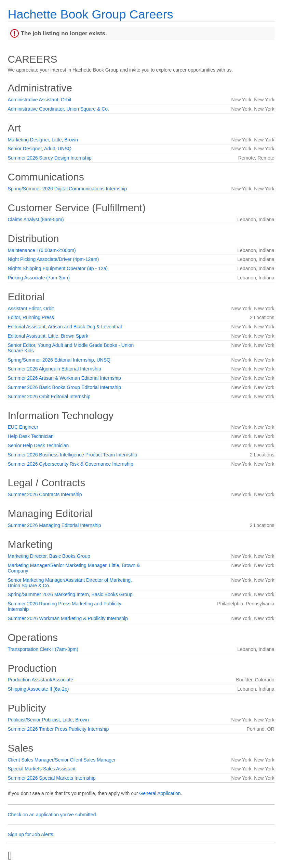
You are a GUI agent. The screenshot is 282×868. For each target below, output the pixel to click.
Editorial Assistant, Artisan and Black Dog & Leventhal (65, 327)
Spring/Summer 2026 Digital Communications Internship (68, 189)
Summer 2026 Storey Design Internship (50, 158)
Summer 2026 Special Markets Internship (52, 778)
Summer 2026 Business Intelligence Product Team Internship (73, 455)
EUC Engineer (23, 427)
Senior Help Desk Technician (38, 445)
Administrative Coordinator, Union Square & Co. (58, 109)
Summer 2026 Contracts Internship (45, 494)
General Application (160, 793)
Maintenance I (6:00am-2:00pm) (42, 250)
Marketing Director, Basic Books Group (49, 556)
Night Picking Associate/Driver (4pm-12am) (53, 259)
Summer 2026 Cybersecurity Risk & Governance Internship (71, 464)
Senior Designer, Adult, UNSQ (40, 149)
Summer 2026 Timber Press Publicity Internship (58, 729)
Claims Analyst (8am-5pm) (36, 219)
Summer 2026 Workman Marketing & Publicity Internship (68, 618)
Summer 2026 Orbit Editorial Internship (49, 397)
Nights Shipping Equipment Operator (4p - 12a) (58, 268)
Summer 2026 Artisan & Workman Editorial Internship (64, 378)
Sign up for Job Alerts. (31, 834)
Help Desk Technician (31, 436)
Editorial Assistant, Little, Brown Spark (48, 336)
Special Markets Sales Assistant (42, 769)
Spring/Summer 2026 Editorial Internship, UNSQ (59, 360)
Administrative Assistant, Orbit (40, 100)
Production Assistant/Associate (41, 680)
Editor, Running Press (31, 317)
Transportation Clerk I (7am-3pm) (43, 649)
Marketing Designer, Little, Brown (43, 140)
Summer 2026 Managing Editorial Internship (55, 525)
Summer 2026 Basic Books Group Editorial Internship (65, 387)
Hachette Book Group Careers (91, 14)
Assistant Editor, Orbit (31, 309)
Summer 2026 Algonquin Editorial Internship (55, 369)
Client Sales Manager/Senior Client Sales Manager (62, 760)
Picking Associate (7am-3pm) (39, 278)
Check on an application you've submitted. (53, 815)
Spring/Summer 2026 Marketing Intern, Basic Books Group (70, 594)
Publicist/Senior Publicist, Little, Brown (48, 720)
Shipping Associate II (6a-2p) (38, 689)
